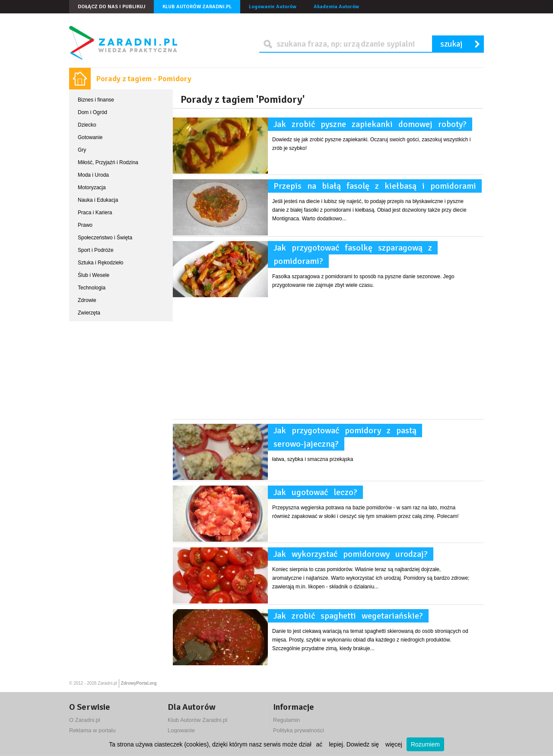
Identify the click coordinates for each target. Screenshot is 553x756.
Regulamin (286, 720)
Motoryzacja (92, 187)
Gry (82, 150)
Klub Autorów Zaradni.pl (197, 7)
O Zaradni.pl (85, 720)
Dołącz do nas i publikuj (111, 7)
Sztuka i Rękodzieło (100, 263)
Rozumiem (425, 744)
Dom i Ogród (92, 112)
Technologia (92, 288)
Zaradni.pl (107, 683)
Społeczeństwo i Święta (105, 238)
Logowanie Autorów (273, 7)
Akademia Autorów (336, 7)
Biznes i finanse (96, 100)
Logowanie (181, 730)
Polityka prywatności (299, 730)
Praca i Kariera (95, 213)
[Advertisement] (328, 359)
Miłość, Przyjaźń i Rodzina (108, 162)
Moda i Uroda (93, 175)
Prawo (85, 225)
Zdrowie (87, 300)
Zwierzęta (89, 313)
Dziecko (87, 125)
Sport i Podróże (96, 250)
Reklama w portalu (92, 730)
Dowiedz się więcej (374, 744)
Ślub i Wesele (94, 275)
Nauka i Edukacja (98, 200)
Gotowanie (90, 137)
